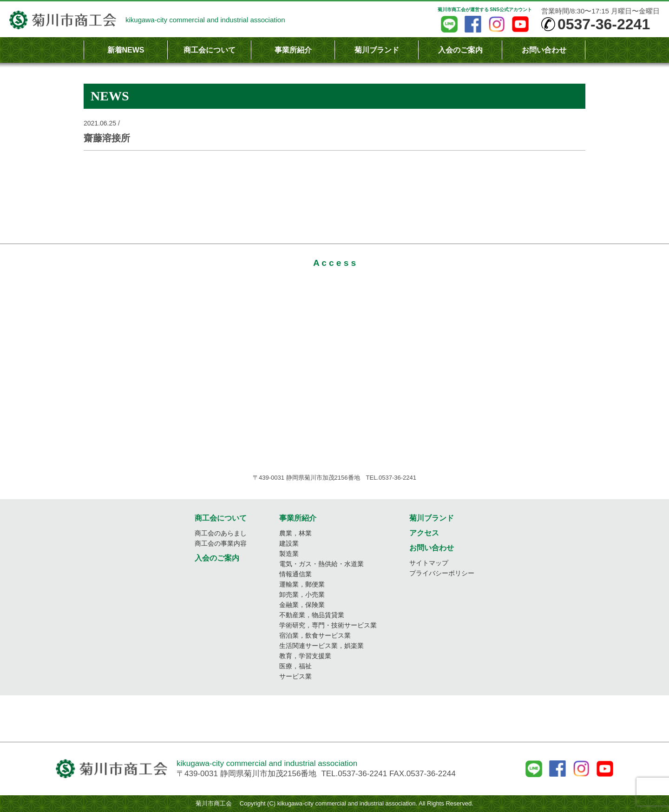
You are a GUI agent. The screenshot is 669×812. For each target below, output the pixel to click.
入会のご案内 (460, 50)
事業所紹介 (293, 50)
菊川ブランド (377, 50)
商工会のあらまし (221, 533)
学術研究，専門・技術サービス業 (328, 625)
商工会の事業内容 (221, 543)
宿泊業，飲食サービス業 (315, 635)
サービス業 (295, 676)
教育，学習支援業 (305, 656)
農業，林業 (295, 533)
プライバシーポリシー (442, 573)
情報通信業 (295, 574)
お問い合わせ (544, 50)
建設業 (289, 543)
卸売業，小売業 (302, 594)
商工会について (210, 50)
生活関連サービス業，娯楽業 (321, 646)
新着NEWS (126, 50)
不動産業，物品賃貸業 (312, 615)
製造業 (289, 554)
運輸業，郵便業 (302, 584)
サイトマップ (429, 563)
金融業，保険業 (302, 605)
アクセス (424, 533)
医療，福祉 (295, 666)
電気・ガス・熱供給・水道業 (321, 564)
